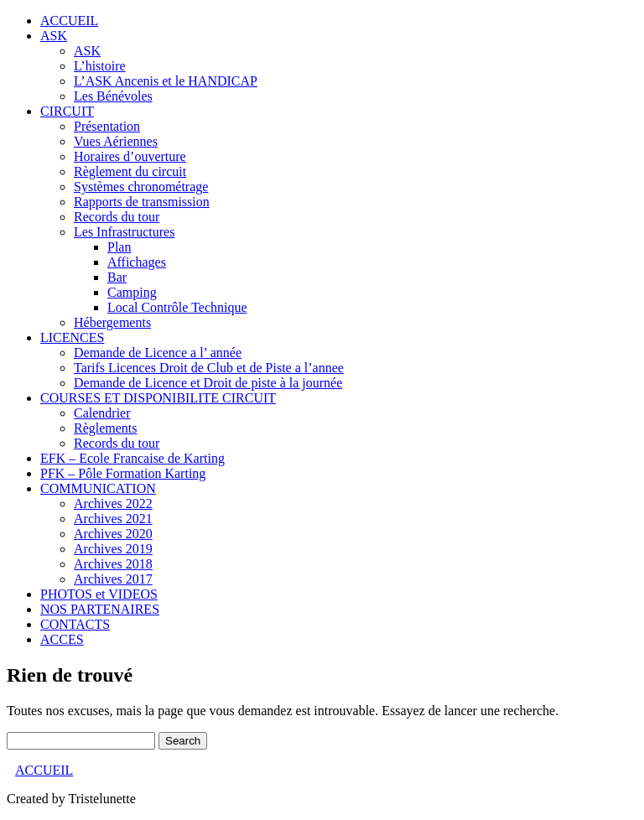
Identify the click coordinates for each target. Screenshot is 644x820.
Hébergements (112, 322)
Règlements (106, 428)
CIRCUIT (67, 111)
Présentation (107, 126)
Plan (119, 247)
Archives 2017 (113, 579)
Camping (132, 292)
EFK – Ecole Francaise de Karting (132, 458)
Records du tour (117, 217)
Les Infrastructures (124, 232)
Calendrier (102, 413)
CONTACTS (75, 624)
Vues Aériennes (116, 141)
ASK (54, 36)
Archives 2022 (113, 503)
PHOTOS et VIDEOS (99, 594)
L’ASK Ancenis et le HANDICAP (166, 81)
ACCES (62, 639)
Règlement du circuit (130, 171)
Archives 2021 (113, 519)
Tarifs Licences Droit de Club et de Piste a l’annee (209, 368)
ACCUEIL (69, 21)
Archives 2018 (113, 564)
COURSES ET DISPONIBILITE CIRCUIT (158, 398)
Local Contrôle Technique (177, 307)
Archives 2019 (113, 549)
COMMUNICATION (98, 488)
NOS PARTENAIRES (100, 609)
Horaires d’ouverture (130, 156)
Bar (117, 277)
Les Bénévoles (113, 96)
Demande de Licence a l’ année (158, 353)
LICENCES (72, 337)
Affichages (137, 262)
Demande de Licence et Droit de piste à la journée (208, 383)
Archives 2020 (113, 534)
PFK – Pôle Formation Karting (123, 473)
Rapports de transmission (142, 202)
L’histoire (100, 66)
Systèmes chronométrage (141, 187)
